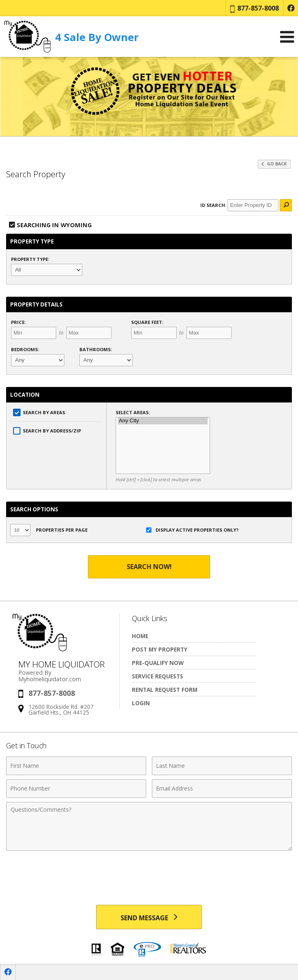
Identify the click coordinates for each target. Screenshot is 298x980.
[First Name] (76, 766)
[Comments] (149, 826)
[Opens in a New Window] (291, 8)
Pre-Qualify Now (158, 663)
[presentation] (149, 875)
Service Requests (158, 676)
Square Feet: (147, 322)
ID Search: (213, 205)
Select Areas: (133, 412)
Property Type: (30, 259)
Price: (18, 322)
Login (141, 703)
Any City (163, 421)
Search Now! (149, 567)
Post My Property (160, 649)
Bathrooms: (96, 349)
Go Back (274, 164)
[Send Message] (149, 917)
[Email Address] (222, 789)
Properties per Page (49, 530)
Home (140, 636)
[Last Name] (222, 766)
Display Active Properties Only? (192, 530)
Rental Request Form (165, 690)
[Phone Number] (76, 789)
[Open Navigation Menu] (287, 37)
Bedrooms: (25, 349)
